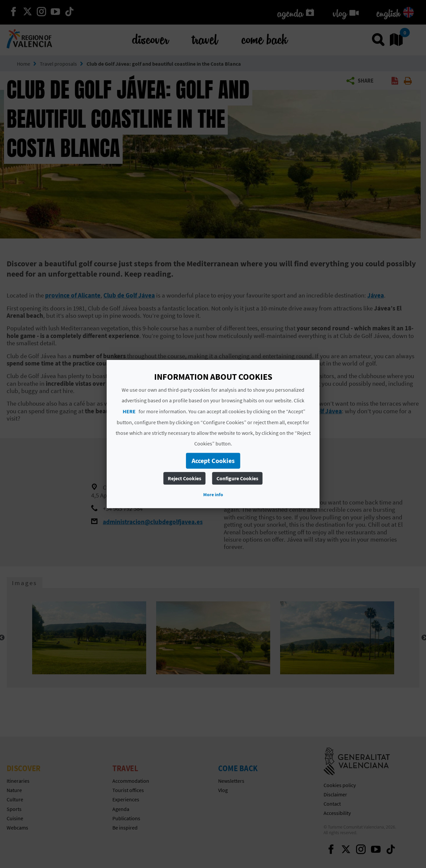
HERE (129, 411)
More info (213, 495)
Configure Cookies (237, 478)
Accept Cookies (213, 461)
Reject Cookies (184, 478)
